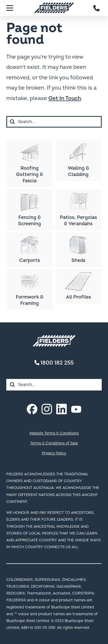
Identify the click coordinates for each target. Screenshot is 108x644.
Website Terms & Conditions (54, 433)
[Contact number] (97, 8)
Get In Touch (65, 98)
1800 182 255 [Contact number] (54, 363)
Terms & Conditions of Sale (54, 443)
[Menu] (10, 8)
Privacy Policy (54, 453)
